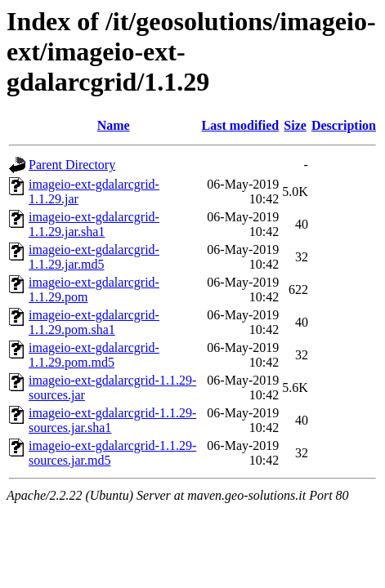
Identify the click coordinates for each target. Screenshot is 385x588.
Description (344, 125)
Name (114, 125)
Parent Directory (72, 165)
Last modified (241, 125)
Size (295, 125)
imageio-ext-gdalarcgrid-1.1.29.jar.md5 (94, 257)
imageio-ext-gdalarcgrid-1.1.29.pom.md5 (94, 355)
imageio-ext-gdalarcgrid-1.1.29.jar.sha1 (94, 224)
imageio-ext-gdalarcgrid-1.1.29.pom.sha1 (94, 322)
